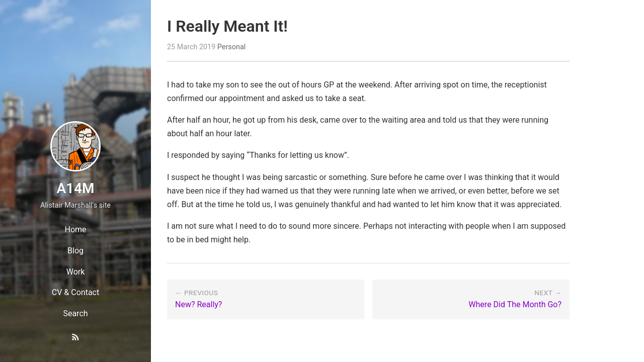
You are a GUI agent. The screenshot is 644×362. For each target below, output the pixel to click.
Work (76, 272)
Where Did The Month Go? (515, 304)
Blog (75, 251)
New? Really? (198, 304)
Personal (231, 47)
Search (75, 313)
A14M (75, 188)
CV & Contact (75, 292)
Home (75, 230)
